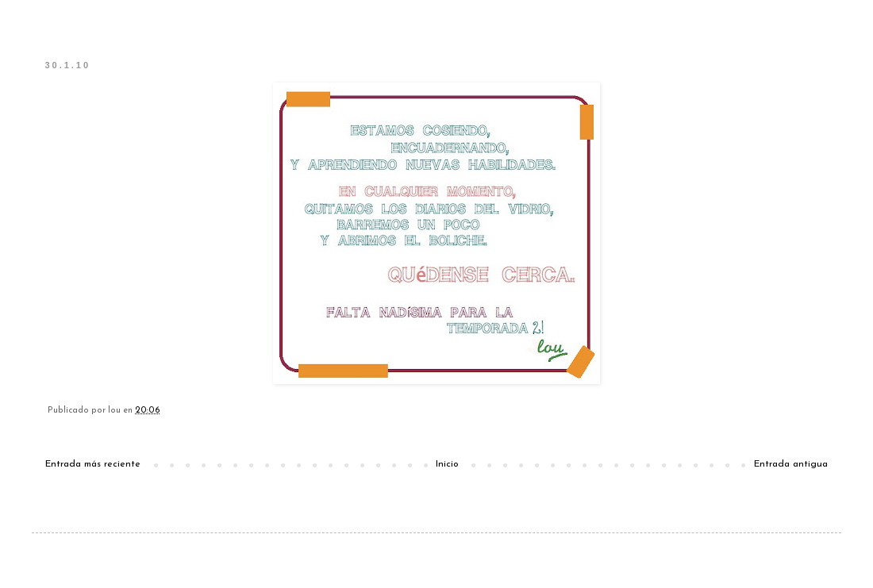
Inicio (447, 464)
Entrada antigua (791, 464)
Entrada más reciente (93, 464)
